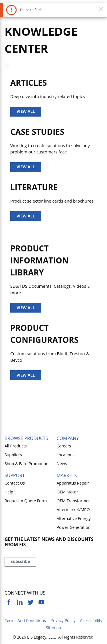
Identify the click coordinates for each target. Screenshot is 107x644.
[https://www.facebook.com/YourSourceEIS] (9, 602)
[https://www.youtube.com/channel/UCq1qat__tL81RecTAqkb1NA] (41, 602)
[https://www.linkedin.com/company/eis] (20, 602)
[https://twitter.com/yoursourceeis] (31, 602)
